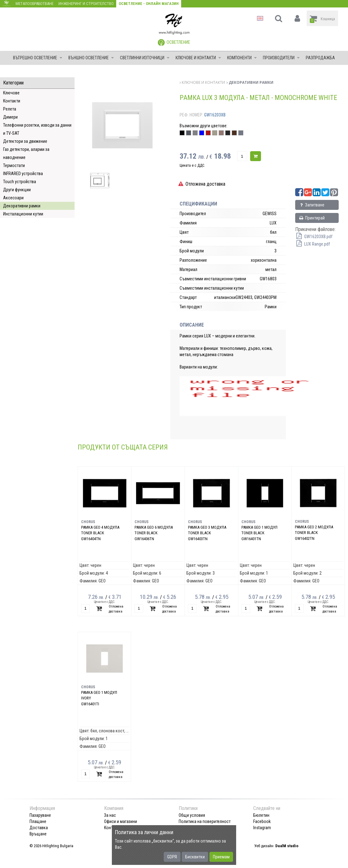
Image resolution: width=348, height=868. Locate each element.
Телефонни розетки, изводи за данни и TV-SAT (37, 129)
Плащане (38, 821)
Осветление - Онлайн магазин (149, 4)
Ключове (11, 93)
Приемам (221, 857)
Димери (10, 117)
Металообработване (34, 4)
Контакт (112, 828)
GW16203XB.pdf (314, 237)
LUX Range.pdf (313, 244)
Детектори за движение (25, 141)
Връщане (38, 834)
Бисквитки (195, 857)
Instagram (262, 828)
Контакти (12, 101)
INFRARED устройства (23, 174)
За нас (110, 815)
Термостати (14, 165)
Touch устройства (20, 182)
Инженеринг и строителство (86, 4)
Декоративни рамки (22, 206)
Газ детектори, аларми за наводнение (26, 153)
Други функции (17, 190)
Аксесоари (13, 198)
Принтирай (312, 218)
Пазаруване (40, 815)
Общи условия (192, 815)
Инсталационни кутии (23, 214)
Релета (10, 109)
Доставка (39, 828)
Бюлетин (261, 815)
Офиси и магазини (121, 821)
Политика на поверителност (205, 821)
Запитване (311, 205)
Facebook (262, 821)
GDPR (172, 857)
